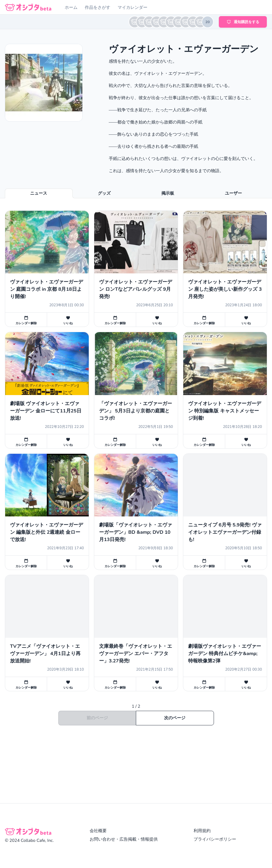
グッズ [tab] (104, 193)
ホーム (71, 7)
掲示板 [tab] (168, 193)
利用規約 (202, 831)
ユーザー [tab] (233, 193)
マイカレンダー (133, 7)
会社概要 (98, 831)
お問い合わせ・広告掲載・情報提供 (124, 839)
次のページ (175, 718)
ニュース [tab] (39, 193)
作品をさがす (98, 7)
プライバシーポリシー (215, 839)
